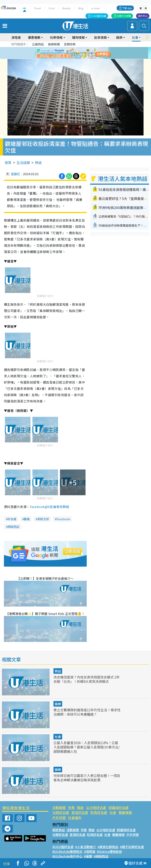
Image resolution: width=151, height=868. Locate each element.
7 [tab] (76, 58)
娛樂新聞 (54, 44)
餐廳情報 (125, 812)
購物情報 (78, 37)
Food (52, 8)
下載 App (127, 8)
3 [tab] (75, 53)
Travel (37, 8)
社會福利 (75, 818)
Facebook (63, 519)
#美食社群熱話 (108, 847)
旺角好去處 (99, 812)
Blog (81, 8)
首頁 (8, 162)
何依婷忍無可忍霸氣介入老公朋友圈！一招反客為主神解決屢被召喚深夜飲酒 (87, 778)
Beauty (66, 8)
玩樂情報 (56, 37)
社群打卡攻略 (124, 16)
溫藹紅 (15, 174)
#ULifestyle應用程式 (67, 851)
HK (24, 8)
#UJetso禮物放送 (109, 851)
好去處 (12, 519)
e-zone (95, 8)
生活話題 (23, 162)
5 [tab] (82, 53)
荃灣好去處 (80, 812)
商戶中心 (143, 16)
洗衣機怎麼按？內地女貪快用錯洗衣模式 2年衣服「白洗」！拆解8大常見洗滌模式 (87, 679)
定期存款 (70, 44)
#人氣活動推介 (86, 847)
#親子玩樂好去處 (132, 847)
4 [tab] (78, 53)
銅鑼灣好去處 (119, 808)
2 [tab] (71, 53)
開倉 (80, 808)
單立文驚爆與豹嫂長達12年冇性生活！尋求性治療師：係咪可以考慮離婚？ (87, 712)
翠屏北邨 (43, 519)
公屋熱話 (38, 44)
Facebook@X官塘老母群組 (50, 507)
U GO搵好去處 (99, 16)
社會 (135, 37)
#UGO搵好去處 (63, 847)
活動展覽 (59, 808)
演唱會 (16, 37)
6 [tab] (86, 53)
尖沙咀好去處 (96, 808)
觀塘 (27, 519)
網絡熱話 (13, 527)
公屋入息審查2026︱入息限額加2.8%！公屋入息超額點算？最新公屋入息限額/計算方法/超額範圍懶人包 (87, 747)
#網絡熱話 (101, 856)
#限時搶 (90, 851)
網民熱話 (59, 830)
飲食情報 (100, 37)
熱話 (38, 162)
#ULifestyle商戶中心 (67, 856)
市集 (71, 808)
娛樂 (119, 37)
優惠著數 (34, 37)
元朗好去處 (61, 812)
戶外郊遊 (59, 818)
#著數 (88, 856)
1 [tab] (67, 53)
